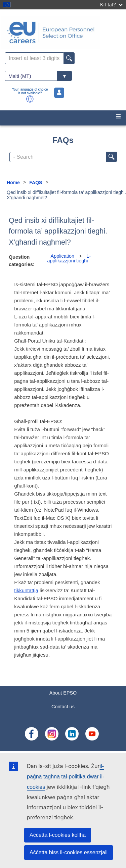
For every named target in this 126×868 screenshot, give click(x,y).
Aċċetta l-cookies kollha (58, 835)
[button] (30, 99)
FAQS (36, 183)
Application (62, 256)
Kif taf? (111, 5)
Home (13, 183)
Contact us (63, 707)
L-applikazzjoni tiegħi (69, 258)
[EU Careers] (63, 33)
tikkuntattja (26, 590)
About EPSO (63, 693)
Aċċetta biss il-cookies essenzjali (69, 852)
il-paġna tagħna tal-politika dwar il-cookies (66, 777)
